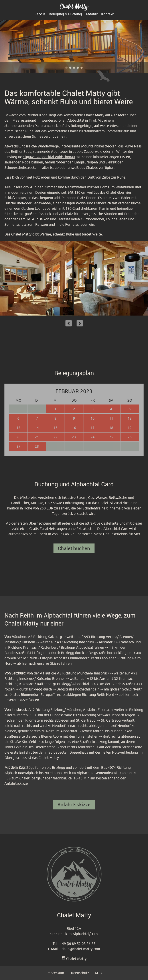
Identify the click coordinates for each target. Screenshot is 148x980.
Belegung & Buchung (65, 14)
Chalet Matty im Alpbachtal (66, 68)
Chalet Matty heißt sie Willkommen (70, 68)
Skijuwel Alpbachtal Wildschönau (49, 157)
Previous (69, 323)
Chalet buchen (74, 548)
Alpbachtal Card (116, 529)
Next (80, 323)
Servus (40, 14)
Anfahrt (92, 14)
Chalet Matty (76, 959)
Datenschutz (79, 973)
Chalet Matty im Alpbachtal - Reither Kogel (82, 68)
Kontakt (107, 14)
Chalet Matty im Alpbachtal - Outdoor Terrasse (78, 68)
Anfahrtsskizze (74, 804)
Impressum (55, 973)
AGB (98, 973)
